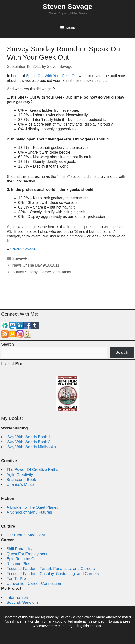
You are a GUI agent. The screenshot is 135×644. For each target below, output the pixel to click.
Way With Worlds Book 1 (28, 437)
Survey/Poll (22, 259)
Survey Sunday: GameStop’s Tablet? (43, 272)
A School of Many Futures (29, 512)
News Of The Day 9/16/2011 (36, 265)
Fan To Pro (16, 579)
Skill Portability (20, 549)
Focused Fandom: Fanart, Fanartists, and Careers (51, 569)
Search (7, 344)
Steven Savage (67, 6)
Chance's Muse (20, 485)
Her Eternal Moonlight (26, 535)
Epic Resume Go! (22, 559)
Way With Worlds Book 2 (28, 442)
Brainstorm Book (21, 480)
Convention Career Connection (34, 584)
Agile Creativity (20, 475)
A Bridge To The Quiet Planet (32, 507)
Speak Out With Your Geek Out (52, 76)
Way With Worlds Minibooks (31, 447)
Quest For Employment (27, 554)
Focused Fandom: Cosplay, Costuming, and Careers (53, 574)
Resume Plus (18, 564)
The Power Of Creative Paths (32, 470)
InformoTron (17, 598)
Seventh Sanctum (22, 602)
